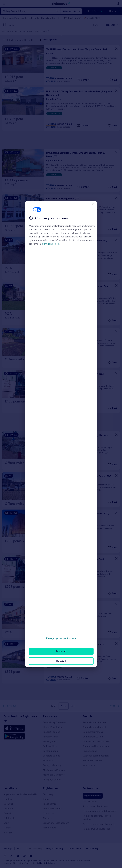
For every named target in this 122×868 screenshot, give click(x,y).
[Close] (93, 204)
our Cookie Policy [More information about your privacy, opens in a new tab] (51, 244)
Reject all (61, 661)
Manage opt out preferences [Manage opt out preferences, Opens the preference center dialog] (61, 638)
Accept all (61, 651)
